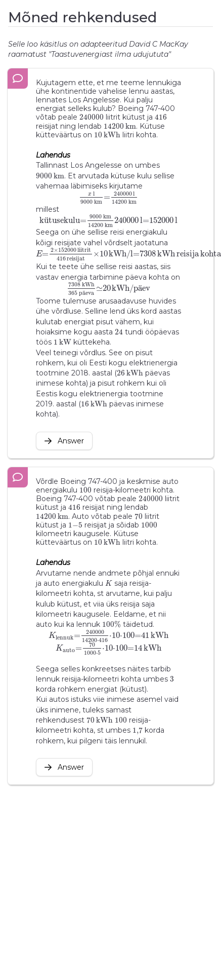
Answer (64, 441)
